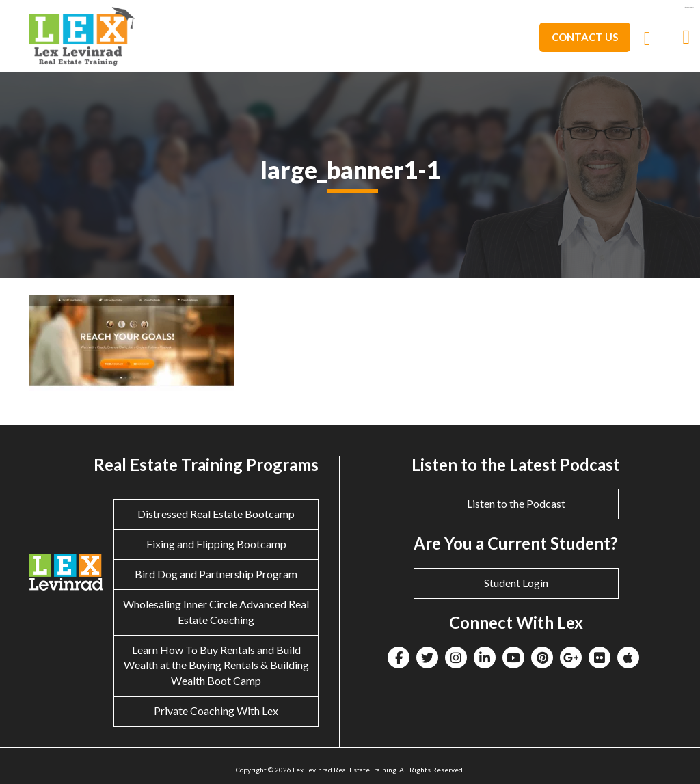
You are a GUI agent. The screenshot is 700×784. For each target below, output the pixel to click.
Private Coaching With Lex (216, 711)
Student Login (516, 583)
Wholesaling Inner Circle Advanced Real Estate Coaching (216, 612)
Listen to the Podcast (516, 503)
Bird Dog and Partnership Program (216, 574)
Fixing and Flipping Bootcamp (216, 544)
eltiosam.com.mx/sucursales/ (688, 7)
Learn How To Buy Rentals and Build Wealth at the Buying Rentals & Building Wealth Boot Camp (216, 665)
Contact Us (585, 37)
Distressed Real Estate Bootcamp (216, 514)
